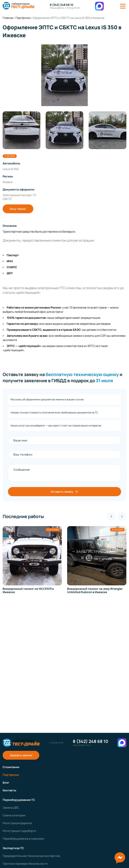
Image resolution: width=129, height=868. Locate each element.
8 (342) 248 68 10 (62, 5)
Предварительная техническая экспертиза (31, 856)
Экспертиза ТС (13, 848)
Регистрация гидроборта (19, 831)
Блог (6, 783)
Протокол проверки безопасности (25, 864)
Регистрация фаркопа (17, 823)
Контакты (9, 790)
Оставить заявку (64, 492)
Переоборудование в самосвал (23, 839)
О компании (11, 767)
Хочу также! (18, 209)
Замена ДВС (11, 808)
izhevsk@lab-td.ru (82, 745)
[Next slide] (122, 516)
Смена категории (14, 815)
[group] (64, 75)
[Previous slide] (111, 516)
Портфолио (11, 775)
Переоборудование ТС (19, 800)
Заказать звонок (21, 755)
